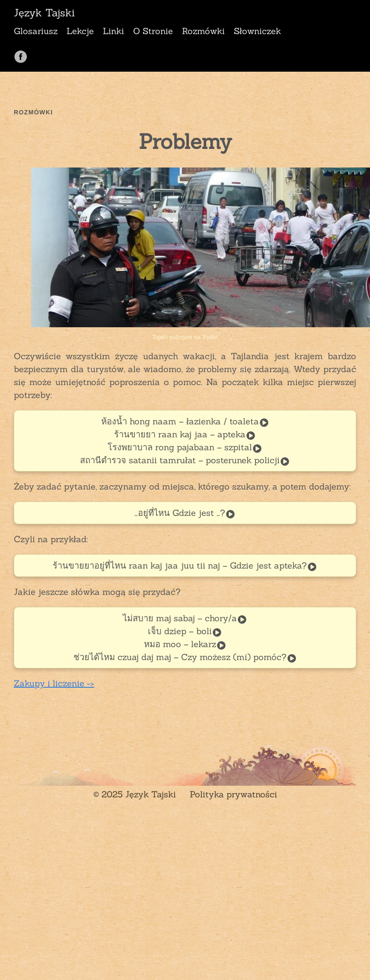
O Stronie (153, 31)
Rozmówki (203, 31)
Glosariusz (36, 31)
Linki (113, 31)
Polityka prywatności (233, 794)
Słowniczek (257, 31)
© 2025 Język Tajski (135, 794)
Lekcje (80, 31)
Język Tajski (44, 13)
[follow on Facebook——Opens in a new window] (24, 54)
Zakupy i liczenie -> (54, 683)
